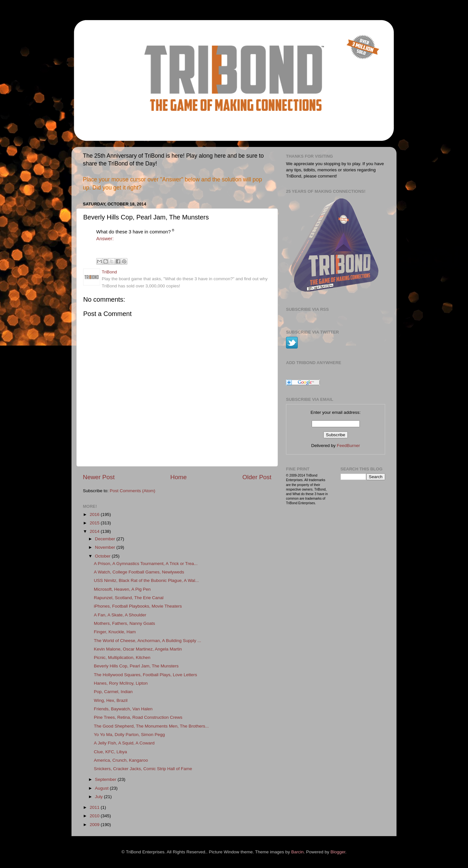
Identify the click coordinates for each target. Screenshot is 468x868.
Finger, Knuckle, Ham (115, 632)
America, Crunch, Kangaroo (121, 760)
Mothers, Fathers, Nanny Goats (124, 623)
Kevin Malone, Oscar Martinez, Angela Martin (138, 649)
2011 (95, 807)
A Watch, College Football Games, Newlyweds (139, 572)
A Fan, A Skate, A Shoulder (120, 615)
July (99, 797)
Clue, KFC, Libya (110, 752)
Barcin (297, 852)
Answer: (105, 239)
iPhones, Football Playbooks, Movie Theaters (138, 606)
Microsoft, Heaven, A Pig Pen (122, 589)
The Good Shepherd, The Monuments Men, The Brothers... (151, 726)
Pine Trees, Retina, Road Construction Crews (138, 717)
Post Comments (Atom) (133, 491)
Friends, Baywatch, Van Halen (123, 709)
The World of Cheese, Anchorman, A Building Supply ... (148, 641)
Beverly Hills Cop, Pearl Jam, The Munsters (136, 666)
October (103, 556)
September (106, 779)
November (106, 547)
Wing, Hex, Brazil (111, 700)
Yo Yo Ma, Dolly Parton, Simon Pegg (130, 735)
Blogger (338, 852)
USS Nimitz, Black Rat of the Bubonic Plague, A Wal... (146, 580)
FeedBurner (348, 446)
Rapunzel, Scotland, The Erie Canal (129, 598)
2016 (95, 514)
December (106, 539)
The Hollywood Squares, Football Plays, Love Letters (145, 675)
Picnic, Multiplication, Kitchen (122, 658)
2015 (95, 523)
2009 (95, 825)
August (102, 788)
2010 (95, 816)
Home (178, 477)
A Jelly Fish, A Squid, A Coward (124, 743)
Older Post (257, 477)
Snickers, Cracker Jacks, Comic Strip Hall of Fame (143, 769)
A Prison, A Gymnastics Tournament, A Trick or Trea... (146, 564)
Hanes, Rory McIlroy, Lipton (121, 683)
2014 (95, 531)
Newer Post (99, 477)
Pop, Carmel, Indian (113, 692)
